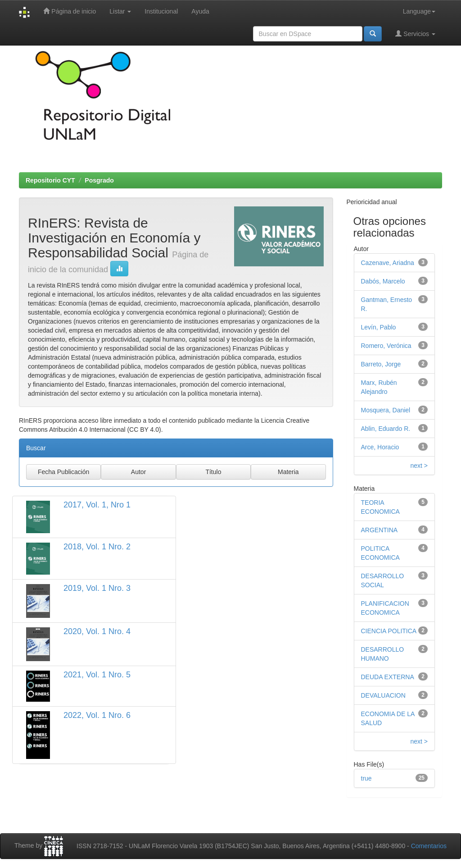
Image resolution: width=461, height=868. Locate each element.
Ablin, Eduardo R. (386, 429)
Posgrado (99, 180)
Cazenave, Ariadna (388, 263)
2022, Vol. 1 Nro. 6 (97, 715)
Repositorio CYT (50, 180)
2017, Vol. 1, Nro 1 (97, 505)
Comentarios (429, 846)
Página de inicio (70, 11)
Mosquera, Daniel (386, 410)
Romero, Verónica (386, 346)
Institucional (161, 11)
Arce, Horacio (380, 447)
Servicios (415, 34)
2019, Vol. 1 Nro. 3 (97, 588)
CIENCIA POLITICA (389, 631)
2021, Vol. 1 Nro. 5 (97, 675)
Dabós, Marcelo (383, 281)
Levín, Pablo (379, 327)
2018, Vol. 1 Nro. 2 (97, 547)
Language (419, 11)
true (366, 778)
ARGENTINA (380, 530)
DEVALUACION (383, 695)
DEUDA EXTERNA (388, 677)
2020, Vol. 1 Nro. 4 (97, 631)
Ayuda (200, 11)
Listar (120, 11)
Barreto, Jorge (381, 364)
